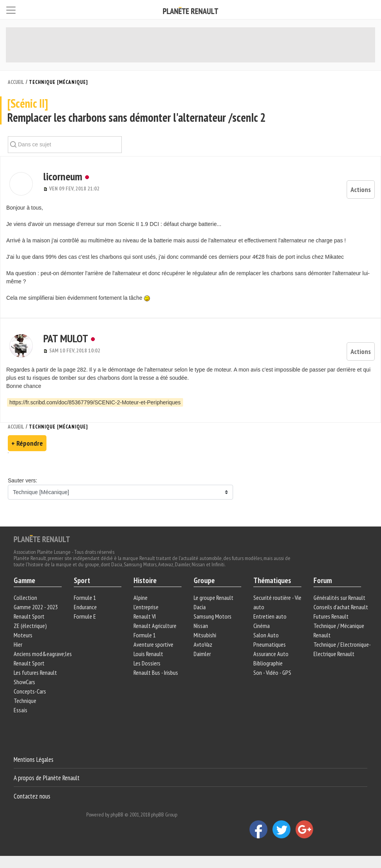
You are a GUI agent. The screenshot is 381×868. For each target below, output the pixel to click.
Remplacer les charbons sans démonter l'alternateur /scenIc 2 (190, 111)
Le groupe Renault (214, 598)
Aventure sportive (153, 644)
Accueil (16, 82)
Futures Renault (331, 616)
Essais (20, 710)
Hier (18, 644)
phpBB (117, 815)
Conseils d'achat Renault (341, 607)
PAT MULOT (66, 338)
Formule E (85, 616)
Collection (25, 598)
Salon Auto (266, 635)
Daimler (202, 654)
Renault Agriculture (155, 626)
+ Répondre (27, 443)
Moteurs (23, 635)
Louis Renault (148, 654)
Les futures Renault (35, 672)
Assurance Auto (271, 654)
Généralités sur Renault (339, 598)
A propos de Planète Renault (47, 778)
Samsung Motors (213, 616)
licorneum (63, 176)
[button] (21, 184)
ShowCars (24, 682)
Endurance (85, 607)
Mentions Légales (34, 759)
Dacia (200, 607)
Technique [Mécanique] (58, 82)
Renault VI (145, 616)
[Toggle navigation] (11, 9)
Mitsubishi (205, 635)
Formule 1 (85, 598)
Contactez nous (32, 796)
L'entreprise (146, 607)
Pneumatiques (270, 644)
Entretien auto (270, 616)
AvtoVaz (203, 644)
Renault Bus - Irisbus (156, 672)
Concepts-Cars (30, 691)
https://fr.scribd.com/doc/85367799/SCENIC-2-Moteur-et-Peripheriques (95, 402)
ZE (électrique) (30, 626)
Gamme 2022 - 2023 (36, 607)
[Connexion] (369, 9)
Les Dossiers (147, 663)
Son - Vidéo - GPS (272, 672)
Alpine (141, 598)
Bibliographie (268, 663)
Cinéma (262, 626)
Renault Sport (29, 616)
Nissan (201, 626)
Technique (25, 701)
